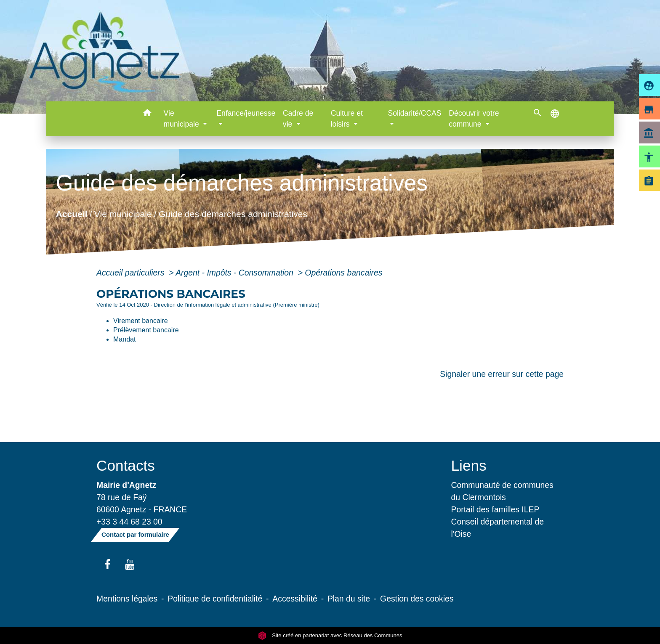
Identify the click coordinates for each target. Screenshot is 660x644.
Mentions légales (127, 599)
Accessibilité (295, 599)
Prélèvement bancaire (146, 330)
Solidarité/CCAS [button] (414, 113)
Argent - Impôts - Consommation (236, 273)
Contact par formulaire (135, 534)
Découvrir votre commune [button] (474, 119)
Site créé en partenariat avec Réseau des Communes (330, 635)
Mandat (124, 339)
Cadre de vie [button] (298, 119)
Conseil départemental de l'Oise (498, 528)
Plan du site (349, 599)
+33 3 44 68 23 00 (129, 522)
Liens (469, 465)
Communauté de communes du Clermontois (502, 491)
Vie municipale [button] (182, 119)
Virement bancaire (141, 321)
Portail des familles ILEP (495, 509)
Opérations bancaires (343, 273)
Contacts (126, 465)
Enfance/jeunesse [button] (246, 113)
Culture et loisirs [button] (347, 119)
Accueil (71, 214)
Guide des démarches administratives (233, 214)
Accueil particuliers (132, 273)
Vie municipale (123, 214)
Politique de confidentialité (215, 599)
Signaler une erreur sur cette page (502, 374)
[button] (148, 114)
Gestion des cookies (417, 599)
